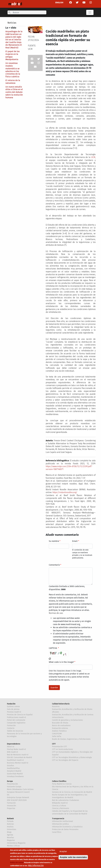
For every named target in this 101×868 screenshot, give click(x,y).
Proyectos (11, 808)
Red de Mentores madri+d (18, 755)
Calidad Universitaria (61, 704)
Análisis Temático (59, 731)
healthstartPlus (13, 768)
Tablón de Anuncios (15, 731)
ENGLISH (59, 3)
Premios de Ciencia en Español (20, 715)
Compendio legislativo (16, 723)
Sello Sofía (57, 736)
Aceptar (63, 852)
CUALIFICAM (57, 734)
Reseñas (10, 838)
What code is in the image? (61, 662)
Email (75, 541)
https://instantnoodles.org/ (65, 492)
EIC (8, 795)
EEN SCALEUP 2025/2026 (17, 800)
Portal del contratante (16, 720)
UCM (93, 157)
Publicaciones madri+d (16, 717)
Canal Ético (57, 832)
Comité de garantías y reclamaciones (67, 720)
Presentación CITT (59, 747)
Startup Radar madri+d (16, 749)
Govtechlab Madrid (15, 774)
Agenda (10, 835)
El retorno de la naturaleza (13, 82)
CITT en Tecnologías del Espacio (65, 760)
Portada (10, 821)
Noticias (12, 23)
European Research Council (18, 792)
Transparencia (58, 819)
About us (11, 747)
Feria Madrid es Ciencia (62, 784)
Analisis (10, 827)
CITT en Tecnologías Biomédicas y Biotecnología (72, 757)
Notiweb (10, 819)
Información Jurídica (60, 824)
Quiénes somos (13, 707)
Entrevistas (12, 829)
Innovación (12, 806)
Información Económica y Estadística (67, 827)
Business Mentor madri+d (18, 763)
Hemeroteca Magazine (16, 843)
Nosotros (56, 707)
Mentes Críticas (13, 846)
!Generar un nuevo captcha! (50, 659)
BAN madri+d (12, 752)
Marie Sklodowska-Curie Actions (20, 789)
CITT (54, 744)
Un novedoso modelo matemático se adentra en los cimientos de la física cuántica (13, 70)
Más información (36, 866)
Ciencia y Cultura (59, 806)
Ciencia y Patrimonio (61, 808)
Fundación (11, 704)
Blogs (9, 832)
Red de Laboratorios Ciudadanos (66, 800)
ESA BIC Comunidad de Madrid (19, 757)
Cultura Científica (59, 781)
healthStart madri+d (15, 760)
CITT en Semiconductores (62, 749)
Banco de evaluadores (61, 726)
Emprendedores (14, 744)
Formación (11, 726)
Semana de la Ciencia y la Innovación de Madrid (72, 792)
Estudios (10, 766)
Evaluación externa (60, 728)
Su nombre (54, 541)
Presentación (12, 784)
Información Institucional (62, 821)
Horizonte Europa (14, 787)
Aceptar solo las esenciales (73, 857)
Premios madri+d (14, 712)
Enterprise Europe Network (18, 797)
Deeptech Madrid (14, 771)
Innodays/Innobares (15, 776)
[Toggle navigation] (90, 12)
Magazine (11, 840)
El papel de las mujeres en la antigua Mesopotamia (12, 55)
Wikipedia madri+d (60, 803)
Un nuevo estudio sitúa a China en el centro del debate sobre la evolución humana (14, 92)
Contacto (11, 728)
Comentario (54, 565)
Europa (10, 781)
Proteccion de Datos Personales (65, 829)
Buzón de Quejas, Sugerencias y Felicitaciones (71, 739)
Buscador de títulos (60, 723)
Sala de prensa (13, 709)
